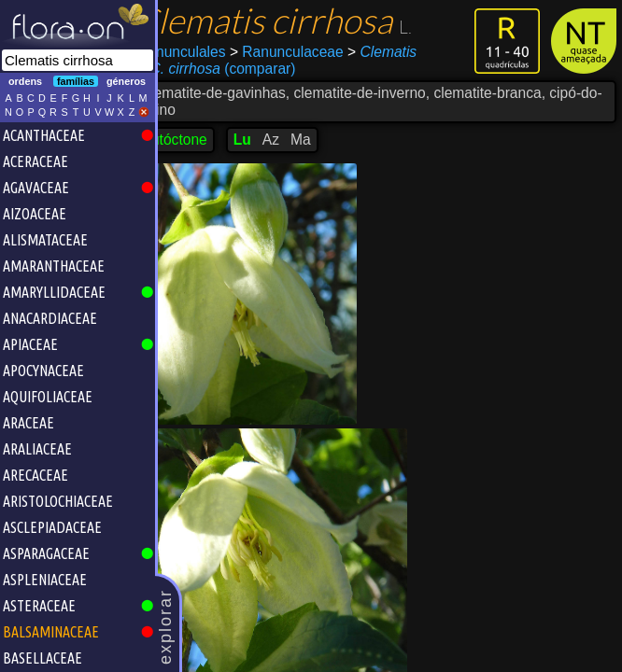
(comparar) (243, 69)
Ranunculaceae (314, 52)
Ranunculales (209, 52)
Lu (269, 140)
